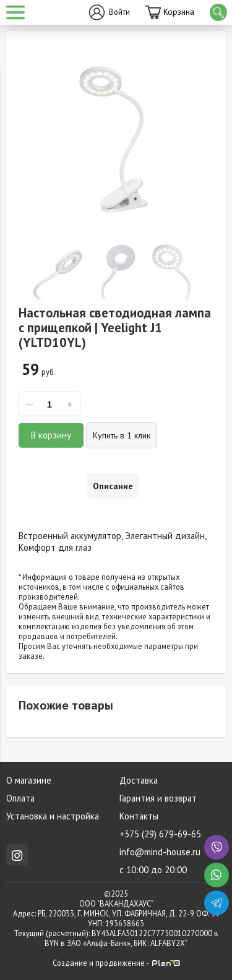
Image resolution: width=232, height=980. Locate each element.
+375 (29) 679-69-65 (160, 834)
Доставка (139, 780)
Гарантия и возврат (158, 798)
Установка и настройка (53, 816)
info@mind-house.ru (160, 852)
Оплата (20, 798)
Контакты (139, 816)
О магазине (29, 780)
